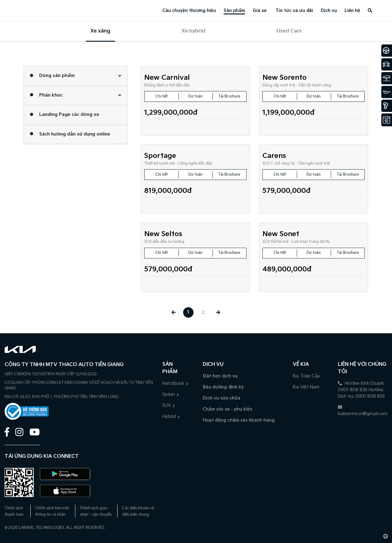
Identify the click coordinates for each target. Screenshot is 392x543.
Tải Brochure (229, 96)
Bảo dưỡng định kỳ (223, 387)
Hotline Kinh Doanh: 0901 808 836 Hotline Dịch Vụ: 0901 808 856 (361, 390)
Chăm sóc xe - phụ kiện (228, 409)
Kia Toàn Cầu (306, 376)
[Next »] (219, 313)
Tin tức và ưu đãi (294, 11)
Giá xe (260, 11)
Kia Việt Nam (306, 387)
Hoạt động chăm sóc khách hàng (239, 420)
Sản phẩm (234, 11)
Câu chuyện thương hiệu (189, 11)
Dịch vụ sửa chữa (222, 398)
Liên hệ (352, 11)
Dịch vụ (329, 11)
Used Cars (289, 31)
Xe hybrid (193, 31)
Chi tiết (162, 96)
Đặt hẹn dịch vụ (220, 376)
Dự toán (195, 96)
